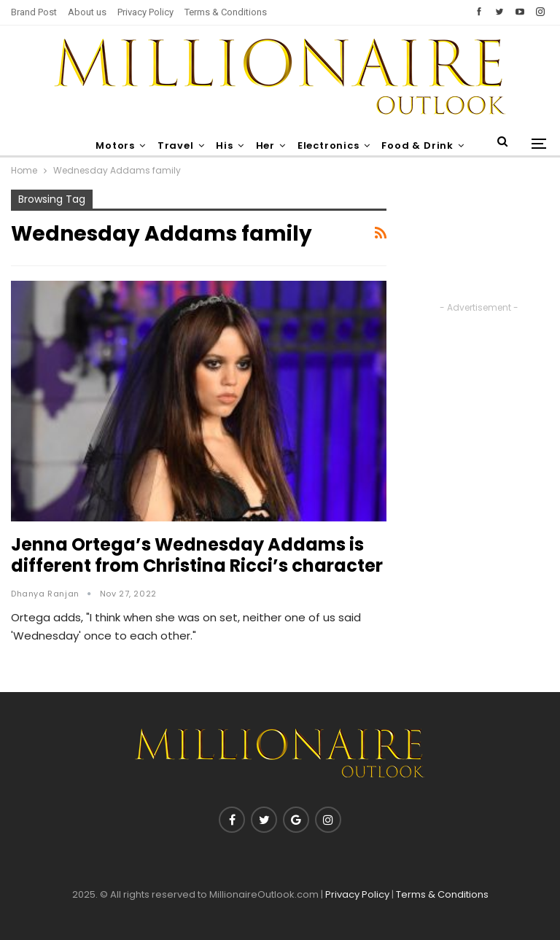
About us (87, 12)
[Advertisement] (479, 244)
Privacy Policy (145, 12)
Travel (194, 145)
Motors (132, 145)
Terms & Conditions (226, 12)
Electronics (354, 145)
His (245, 145)
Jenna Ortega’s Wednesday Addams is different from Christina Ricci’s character (197, 555)
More (423, 145)
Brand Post (34, 12)
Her (288, 145)
